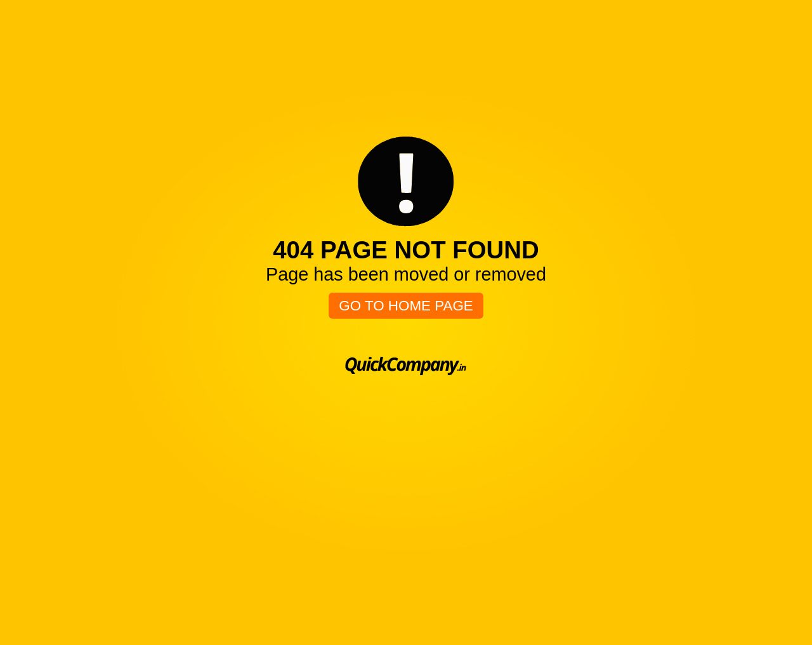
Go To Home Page (406, 306)
